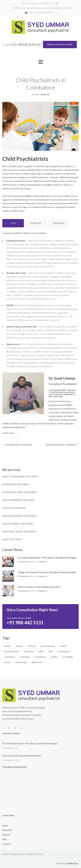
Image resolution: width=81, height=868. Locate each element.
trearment (29, 651)
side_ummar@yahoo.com (41, 12)
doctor (8, 662)
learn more (8, 433)
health (63, 646)
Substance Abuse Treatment (61, 445)
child (51, 651)
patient (54, 657)
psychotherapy (48, 646)
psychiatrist (40, 657)
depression (37, 662)
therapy (19, 646)
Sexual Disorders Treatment (20, 516)
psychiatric (68, 657)
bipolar (8, 646)
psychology (21, 662)
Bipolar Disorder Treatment (20, 492)
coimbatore (10, 657)
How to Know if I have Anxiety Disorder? (39, 587)
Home (34, 95)
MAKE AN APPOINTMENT (60, 44)
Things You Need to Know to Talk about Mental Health (47, 572)
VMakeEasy (73, 863)
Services (6, 835)
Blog (4, 839)
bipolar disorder (12, 651)
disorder (32, 646)
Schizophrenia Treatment (19, 445)
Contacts (7, 844)
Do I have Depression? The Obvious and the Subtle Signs (47, 558)
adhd (41, 651)
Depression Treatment (16, 484)
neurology (25, 657)
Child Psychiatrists (14, 508)
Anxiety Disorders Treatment (20, 477)
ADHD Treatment (12, 539)
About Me (7, 830)
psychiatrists (64, 651)
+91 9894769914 (26, 45)
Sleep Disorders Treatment (19, 500)
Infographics (42, 562)
